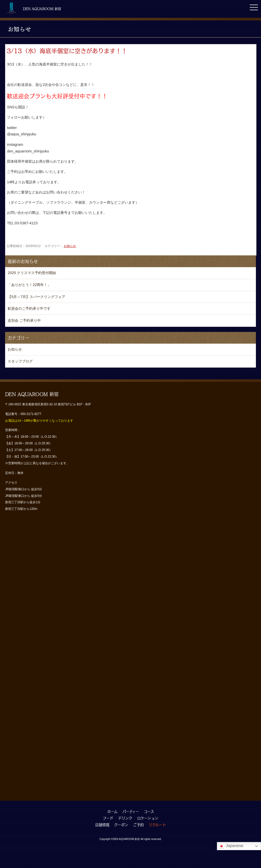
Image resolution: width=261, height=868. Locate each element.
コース (149, 811)
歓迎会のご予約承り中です (29, 308)
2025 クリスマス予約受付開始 (32, 273)
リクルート (157, 825)
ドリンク (125, 818)
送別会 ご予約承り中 (24, 320)
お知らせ (70, 246)
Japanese (231, 846)
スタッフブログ (20, 361)
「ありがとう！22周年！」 (29, 285)
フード (108, 818)
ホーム (112, 811)
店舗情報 (102, 825)
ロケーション (148, 818)
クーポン (121, 825)
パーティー (131, 811)
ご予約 (138, 825)
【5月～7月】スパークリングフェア (36, 297)
